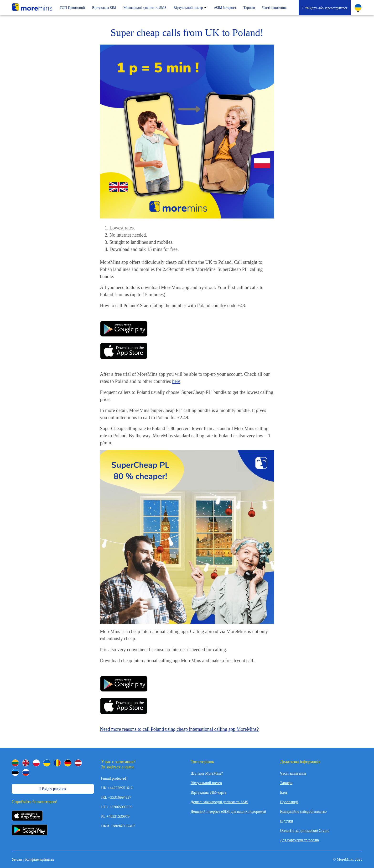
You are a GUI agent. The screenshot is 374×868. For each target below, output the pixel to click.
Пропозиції (289, 802)
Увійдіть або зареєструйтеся (325, 8)
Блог (284, 792)
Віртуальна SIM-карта (208, 792)
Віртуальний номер (188, 8)
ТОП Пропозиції (72, 8)
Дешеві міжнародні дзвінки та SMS (219, 802)
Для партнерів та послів (299, 840)
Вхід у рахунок (53, 789)
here (176, 381)
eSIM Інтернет (225, 8)
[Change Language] (358, 7)
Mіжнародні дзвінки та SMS (145, 8)
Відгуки (286, 821)
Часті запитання (274, 8)
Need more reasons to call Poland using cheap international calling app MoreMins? (179, 729)
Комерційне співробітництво (303, 811)
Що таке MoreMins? (207, 773)
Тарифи (249, 8)
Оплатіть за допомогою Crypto (305, 830)
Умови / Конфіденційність (33, 859)
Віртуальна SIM (104, 8)
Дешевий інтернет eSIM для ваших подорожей (228, 811)
